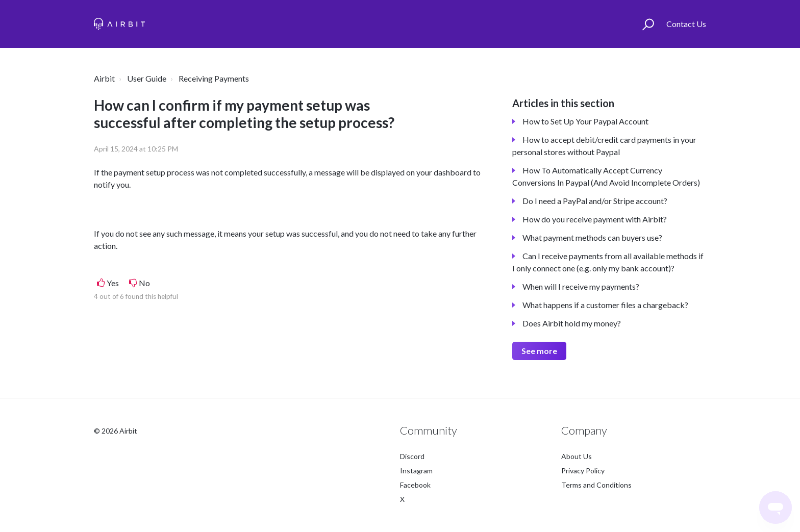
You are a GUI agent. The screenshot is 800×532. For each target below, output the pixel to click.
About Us (577, 456)
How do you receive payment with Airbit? (595, 219)
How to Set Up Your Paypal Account (585, 121)
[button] (648, 24)
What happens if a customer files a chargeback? (605, 305)
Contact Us (686, 24)
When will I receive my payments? (581, 286)
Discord (412, 456)
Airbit (104, 78)
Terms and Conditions (596, 485)
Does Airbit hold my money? (572, 323)
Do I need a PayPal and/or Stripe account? (595, 201)
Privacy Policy (583, 471)
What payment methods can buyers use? (592, 237)
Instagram (416, 471)
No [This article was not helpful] (144, 283)
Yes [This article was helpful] (113, 283)
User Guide (147, 78)
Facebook (415, 485)
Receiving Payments (214, 78)
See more (539, 351)
